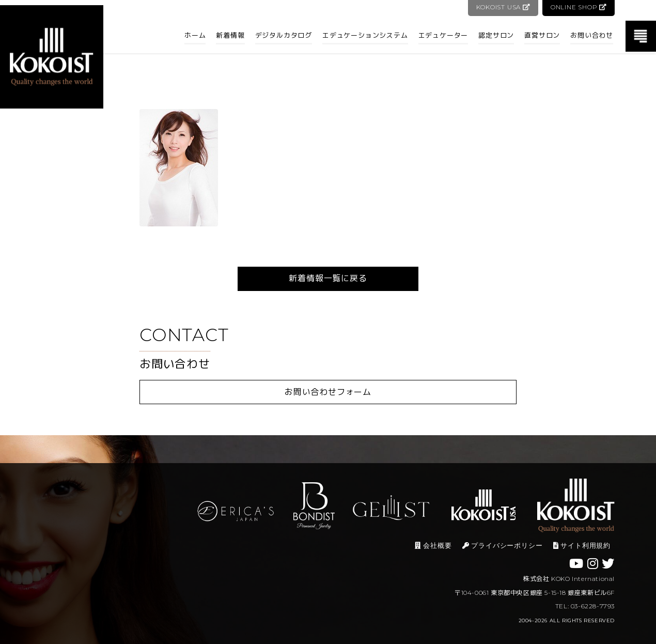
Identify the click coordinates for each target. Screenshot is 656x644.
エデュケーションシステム (365, 35)
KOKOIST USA (502, 7)
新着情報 (230, 35)
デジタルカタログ (284, 35)
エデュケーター (443, 35)
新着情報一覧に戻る (328, 278)
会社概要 (433, 546)
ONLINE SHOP (578, 7)
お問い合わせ (592, 35)
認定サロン (496, 35)
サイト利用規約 (582, 546)
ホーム (195, 35)
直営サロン (542, 35)
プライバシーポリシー (503, 546)
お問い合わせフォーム (328, 392)
